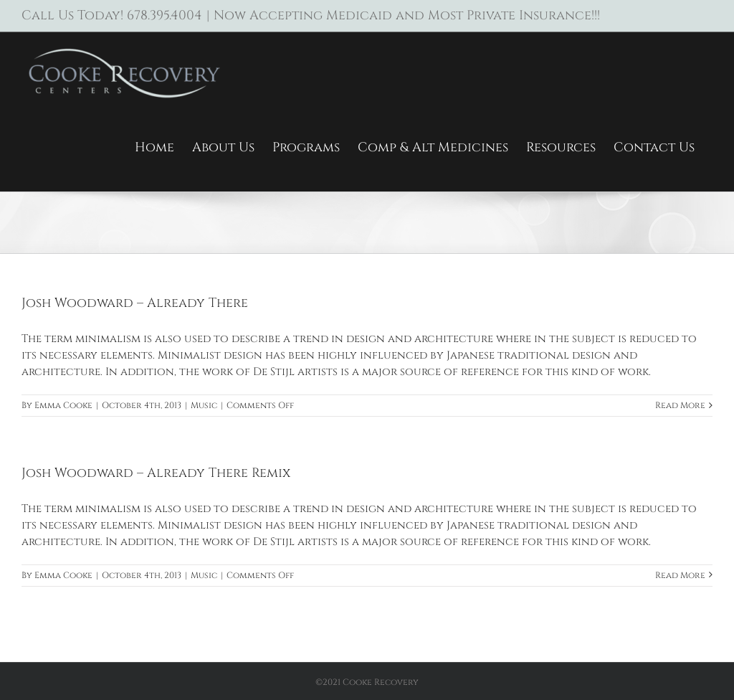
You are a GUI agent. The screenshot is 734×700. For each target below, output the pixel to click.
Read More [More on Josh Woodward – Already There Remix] (680, 575)
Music (204, 405)
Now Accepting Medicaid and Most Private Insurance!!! (407, 15)
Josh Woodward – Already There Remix (156, 473)
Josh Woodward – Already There (135, 303)
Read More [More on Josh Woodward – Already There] (680, 405)
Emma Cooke (63, 405)
